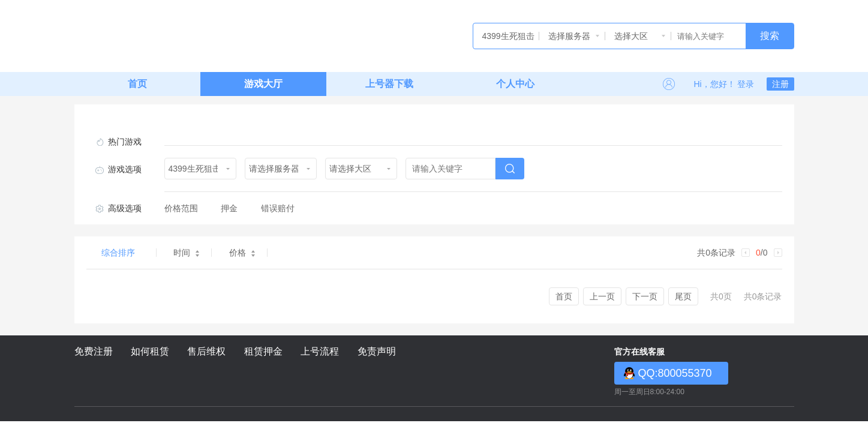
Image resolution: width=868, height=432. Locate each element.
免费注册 (94, 351)
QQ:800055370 (675, 373)
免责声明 (377, 351)
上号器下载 (389, 84)
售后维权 (206, 351)
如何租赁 (150, 351)
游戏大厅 (263, 84)
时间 (186, 253)
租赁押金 (263, 351)
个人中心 (515, 84)
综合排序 (118, 253)
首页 (137, 84)
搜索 (770, 36)
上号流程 (320, 351)
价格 (242, 253)
